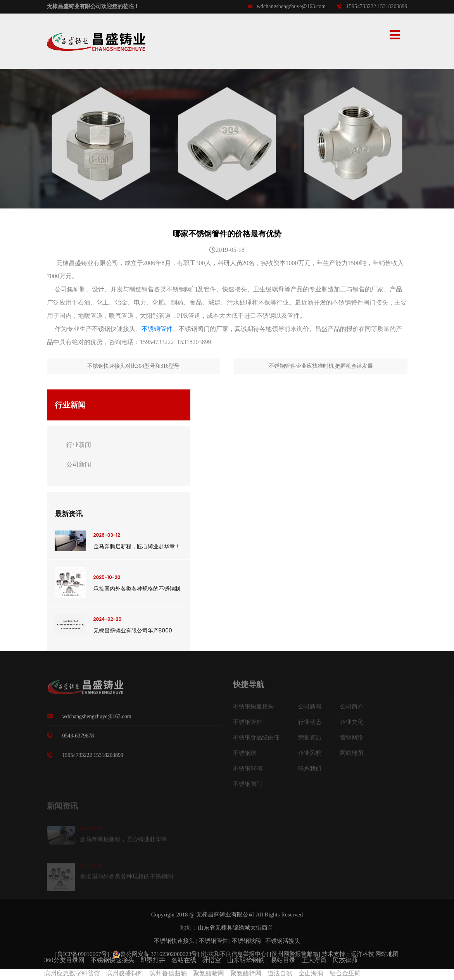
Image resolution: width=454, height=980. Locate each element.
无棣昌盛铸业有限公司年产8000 (133, 630)
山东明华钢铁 (246, 960)
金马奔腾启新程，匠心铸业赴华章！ (137, 546)
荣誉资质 (310, 740)
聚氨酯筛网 (209, 973)
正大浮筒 (314, 960)
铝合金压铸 (345, 973)
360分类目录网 (64, 960)
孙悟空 (212, 960)
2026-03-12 (107, 535)
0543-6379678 (78, 738)
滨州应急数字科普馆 (72, 973)
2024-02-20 (108, 619)
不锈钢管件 (157, 329)
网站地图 (352, 756)
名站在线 (184, 960)
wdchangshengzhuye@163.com (287, 6)
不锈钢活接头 (283, 941)
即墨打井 (153, 960)
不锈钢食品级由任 (256, 740)
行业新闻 (79, 445)
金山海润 (311, 973)
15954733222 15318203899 (372, 6)
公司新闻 (79, 464)
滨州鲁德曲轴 (168, 973)
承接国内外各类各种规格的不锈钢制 (137, 589)
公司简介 (352, 709)
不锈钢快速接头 (253, 709)
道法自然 (280, 973)
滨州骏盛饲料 (125, 973)
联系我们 (310, 771)
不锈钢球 (245, 756)
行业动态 (310, 725)
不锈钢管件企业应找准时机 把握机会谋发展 (321, 366)
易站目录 (283, 960)
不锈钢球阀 (248, 771)
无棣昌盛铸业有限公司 (225, 915)
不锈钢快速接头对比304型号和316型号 (133, 366)
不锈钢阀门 (248, 787)
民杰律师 (345, 960)
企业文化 (352, 725)
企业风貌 (310, 756)
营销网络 (352, 740)
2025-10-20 (107, 577)
